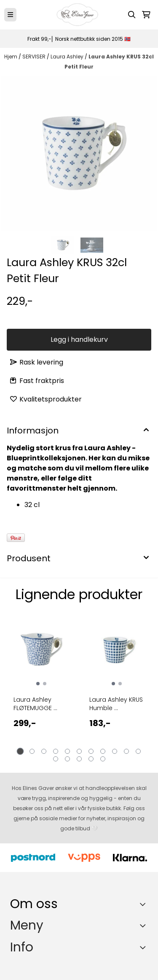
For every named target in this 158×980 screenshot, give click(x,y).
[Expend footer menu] (145, 925)
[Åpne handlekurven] (146, 15)
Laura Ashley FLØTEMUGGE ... (35, 704)
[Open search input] (132, 15)
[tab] (20, 751)
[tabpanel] (41, 685)
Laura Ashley (68, 57)
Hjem (11, 57)
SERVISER (35, 57)
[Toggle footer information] (145, 904)
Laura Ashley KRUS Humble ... (116, 704)
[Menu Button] (10, 15)
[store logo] (78, 15)
